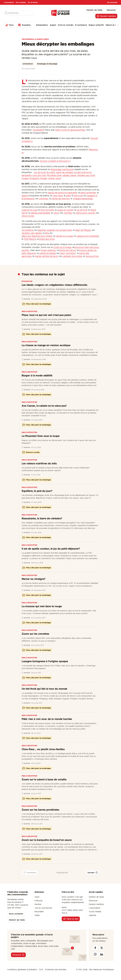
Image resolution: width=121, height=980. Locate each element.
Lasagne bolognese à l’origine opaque (45, 661)
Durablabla (38, 130)
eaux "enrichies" (68, 253)
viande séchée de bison (46, 256)
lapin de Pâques (83, 230)
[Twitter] (102, 948)
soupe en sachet (65, 210)
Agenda (92, 915)
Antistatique (108, 969)
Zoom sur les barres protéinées (40, 810)
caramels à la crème (72, 256)
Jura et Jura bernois (43, 908)
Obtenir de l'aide (96, 897)
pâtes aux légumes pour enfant (37, 236)
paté (68, 196)
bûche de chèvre (67, 250)
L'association (9, 2)
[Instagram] (95, 954)
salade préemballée (40, 213)
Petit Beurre (30, 239)
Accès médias (95, 912)
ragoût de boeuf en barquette (62, 193)
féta (47, 233)
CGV (41, 969)
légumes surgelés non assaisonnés (55, 230)
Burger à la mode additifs (37, 375)
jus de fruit (82, 210)
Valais (37, 915)
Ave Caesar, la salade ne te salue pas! (44, 406)
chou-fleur (58, 196)
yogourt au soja (29, 210)
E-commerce (81, 25)
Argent (53, 25)
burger (44, 178)
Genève (38, 904)
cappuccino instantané (88, 236)
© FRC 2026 (82, 969)
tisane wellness (48, 250)
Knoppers (34, 178)
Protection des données (56, 969)
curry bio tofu (39, 175)
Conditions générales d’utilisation (22, 969)
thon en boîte (47, 210)
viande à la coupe (64, 236)
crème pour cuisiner (85, 213)
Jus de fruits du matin (44, 172)
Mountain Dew (54, 175)
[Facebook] (95, 948)
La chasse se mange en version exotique (46, 345)
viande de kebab (47, 253)
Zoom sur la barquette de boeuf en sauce (47, 840)
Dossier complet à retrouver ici (55, 161)
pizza (58, 178)
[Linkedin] (102, 954)
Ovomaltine (27, 230)
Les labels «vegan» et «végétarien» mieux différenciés (54, 285)
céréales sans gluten (32, 233)
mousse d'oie (92, 256)
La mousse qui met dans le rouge (42, 606)
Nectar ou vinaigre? (33, 579)
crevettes (44, 199)
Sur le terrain (33, 2)
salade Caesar (69, 175)
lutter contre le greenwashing (70, 130)
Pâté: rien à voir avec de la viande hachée (47, 719)
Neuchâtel (39, 912)
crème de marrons (60, 199)
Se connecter (112, 2)
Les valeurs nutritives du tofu (39, 463)
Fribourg (38, 901)
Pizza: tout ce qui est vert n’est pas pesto (46, 315)
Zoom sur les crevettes (35, 634)
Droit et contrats (66, 25)
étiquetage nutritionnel (62, 169)
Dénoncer (93, 901)
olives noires (28, 216)
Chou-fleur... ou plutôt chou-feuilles (43, 749)
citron (56, 213)
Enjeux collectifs (96, 25)
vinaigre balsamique (83, 199)
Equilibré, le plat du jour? (37, 491)
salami (25, 196)
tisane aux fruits (47, 239)
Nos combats (21, 2)
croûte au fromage (62, 247)
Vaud (37, 897)
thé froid (78, 196)
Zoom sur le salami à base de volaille (44, 779)
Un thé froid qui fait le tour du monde (44, 689)
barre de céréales (65, 172)
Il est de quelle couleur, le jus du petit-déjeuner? (51, 549)
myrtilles (68, 213)
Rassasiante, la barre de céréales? (42, 518)
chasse (51, 178)
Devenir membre (96, 904)
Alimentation (42, 25)
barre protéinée (88, 193)
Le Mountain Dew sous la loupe (41, 436)
